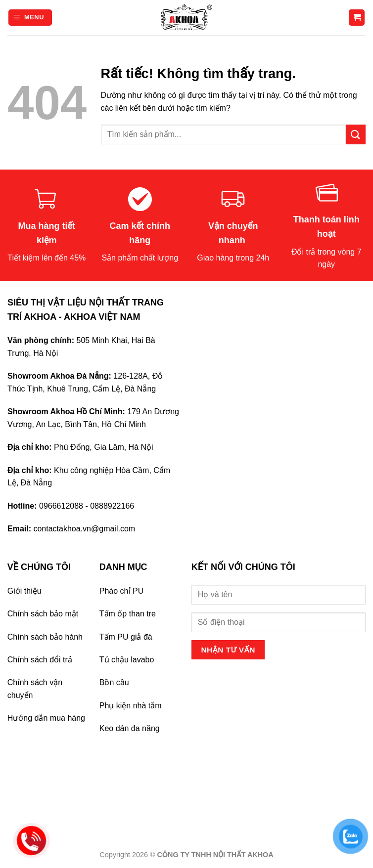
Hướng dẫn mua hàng (46, 718)
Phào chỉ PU (121, 591)
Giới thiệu (24, 591)
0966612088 (61, 506)
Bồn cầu (114, 682)
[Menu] (30, 18)
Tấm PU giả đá (126, 637)
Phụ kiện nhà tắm (131, 706)
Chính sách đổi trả (40, 660)
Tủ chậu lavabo (127, 660)
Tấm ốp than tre (128, 614)
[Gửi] (356, 134)
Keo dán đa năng (130, 728)
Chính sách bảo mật (43, 614)
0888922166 (112, 506)
